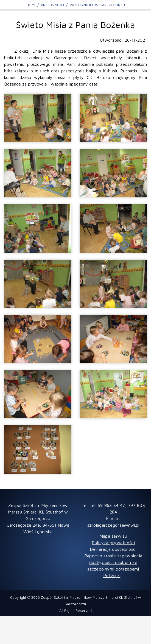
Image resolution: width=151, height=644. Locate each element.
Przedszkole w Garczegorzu (97, 5)
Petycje (112, 575)
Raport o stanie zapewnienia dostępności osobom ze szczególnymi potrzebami (113, 562)
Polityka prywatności (113, 543)
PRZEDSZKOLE (53, 5)
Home (31, 5)
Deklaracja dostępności (113, 549)
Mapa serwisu (113, 536)
